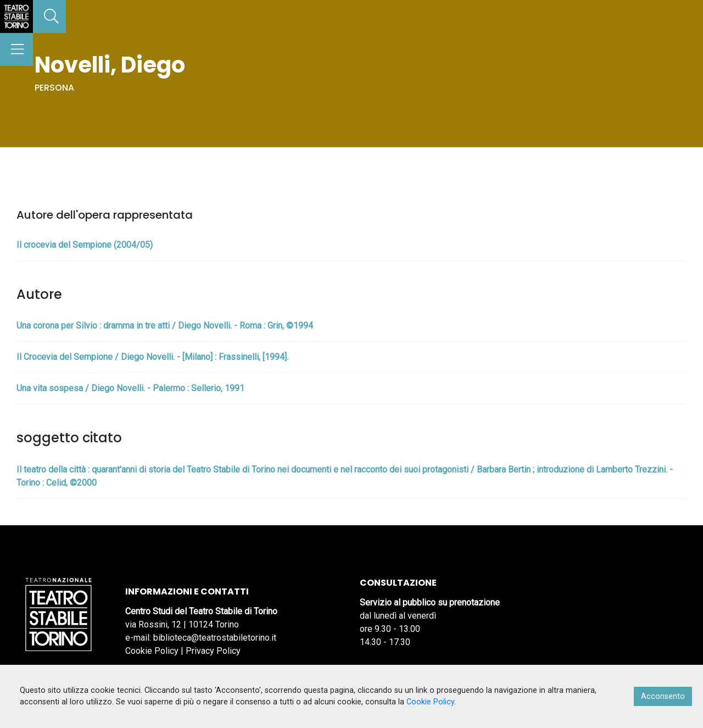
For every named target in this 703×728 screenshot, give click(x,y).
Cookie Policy (152, 651)
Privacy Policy (213, 651)
